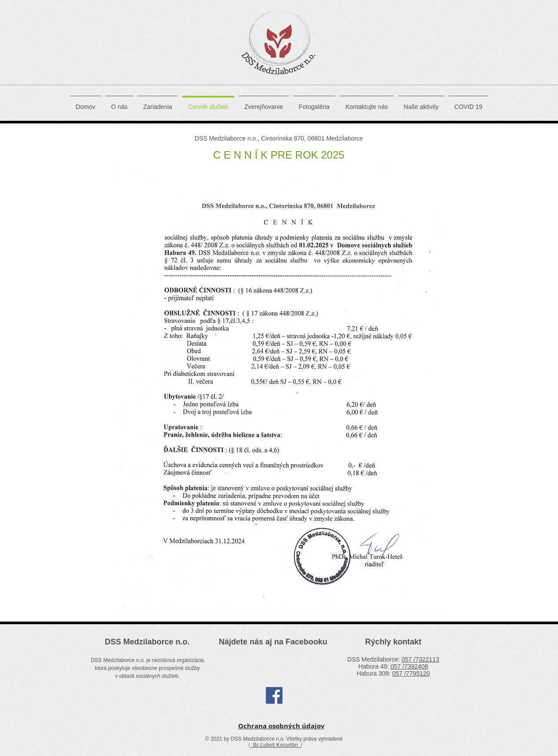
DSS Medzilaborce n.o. (147, 642)
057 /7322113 (420, 659)
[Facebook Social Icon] (274, 695)
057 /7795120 (411, 673)
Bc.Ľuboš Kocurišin (275, 745)
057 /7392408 (409, 666)
